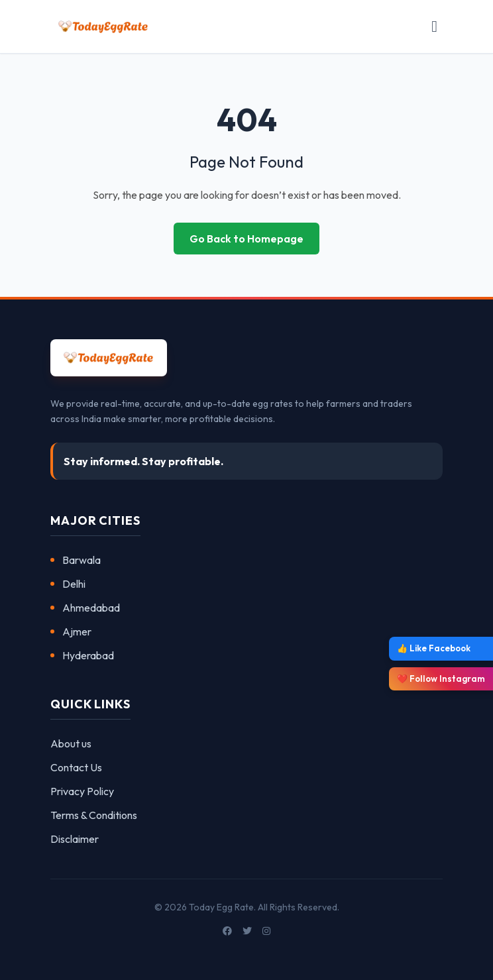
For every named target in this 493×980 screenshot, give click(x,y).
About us (71, 743)
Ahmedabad (85, 608)
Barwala (76, 560)
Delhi (68, 584)
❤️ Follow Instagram (441, 679)
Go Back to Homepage (246, 239)
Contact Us (76, 767)
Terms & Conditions (94, 815)
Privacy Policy (82, 791)
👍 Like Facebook (434, 648)
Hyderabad (82, 655)
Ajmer (71, 631)
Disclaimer (75, 839)
